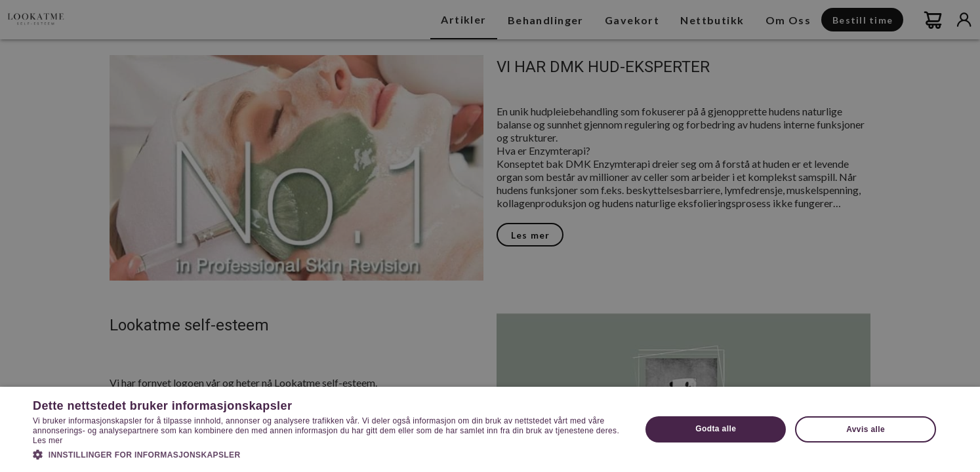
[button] (328, 454)
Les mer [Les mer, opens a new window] (48, 441)
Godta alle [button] (716, 429)
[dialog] (490, 236)
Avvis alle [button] (866, 429)
